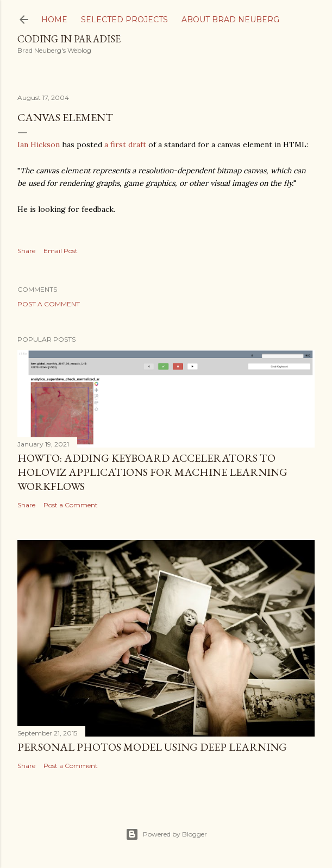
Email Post (61, 251)
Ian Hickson (39, 144)
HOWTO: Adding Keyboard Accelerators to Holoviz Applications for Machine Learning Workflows (152, 472)
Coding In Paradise (69, 39)
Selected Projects (124, 20)
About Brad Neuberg (230, 20)
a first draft (125, 144)
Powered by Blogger (166, 834)
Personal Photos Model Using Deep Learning (152, 747)
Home (54, 20)
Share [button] (26, 251)
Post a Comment (49, 304)
